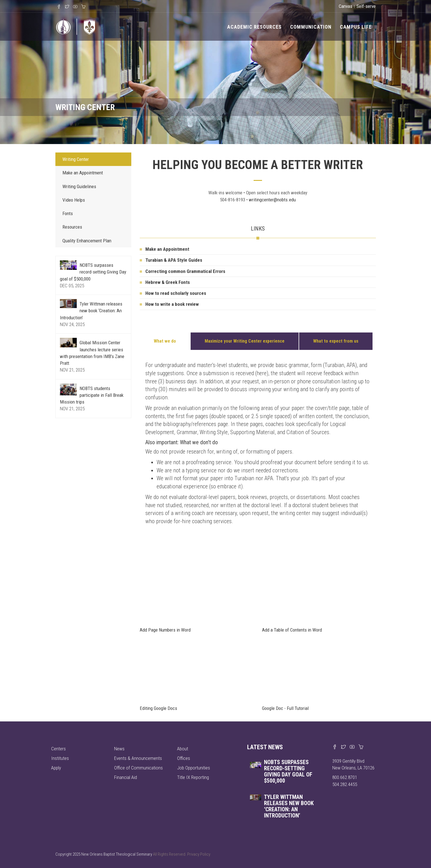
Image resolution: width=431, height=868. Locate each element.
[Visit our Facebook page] (335, 747)
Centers (58, 749)
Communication (311, 27)
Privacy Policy (199, 854)
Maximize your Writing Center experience (245, 341)
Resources (72, 227)
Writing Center (76, 159)
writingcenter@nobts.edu (272, 200)
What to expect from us (336, 341)
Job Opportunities (194, 768)
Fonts (68, 213)
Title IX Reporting (193, 777)
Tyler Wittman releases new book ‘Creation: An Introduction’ (91, 311)
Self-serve (366, 6)
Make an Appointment (83, 173)
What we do (165, 341)
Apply (56, 768)
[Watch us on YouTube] (352, 747)
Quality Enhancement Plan (87, 241)
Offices (184, 758)
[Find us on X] (343, 747)
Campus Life (356, 27)
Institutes (60, 758)
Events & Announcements (138, 758)
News (119, 749)
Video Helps (74, 200)
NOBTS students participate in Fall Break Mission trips (92, 395)
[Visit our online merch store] (361, 747)
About (183, 749)
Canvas (346, 6)
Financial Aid (126, 777)
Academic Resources (254, 27)
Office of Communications (138, 768)
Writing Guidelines (79, 186)
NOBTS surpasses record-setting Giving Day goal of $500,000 (93, 272)
